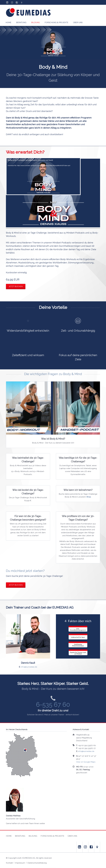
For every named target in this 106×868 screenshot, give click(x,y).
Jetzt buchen (16, 286)
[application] (53, 193)
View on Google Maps (86, 762)
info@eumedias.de (29, 667)
